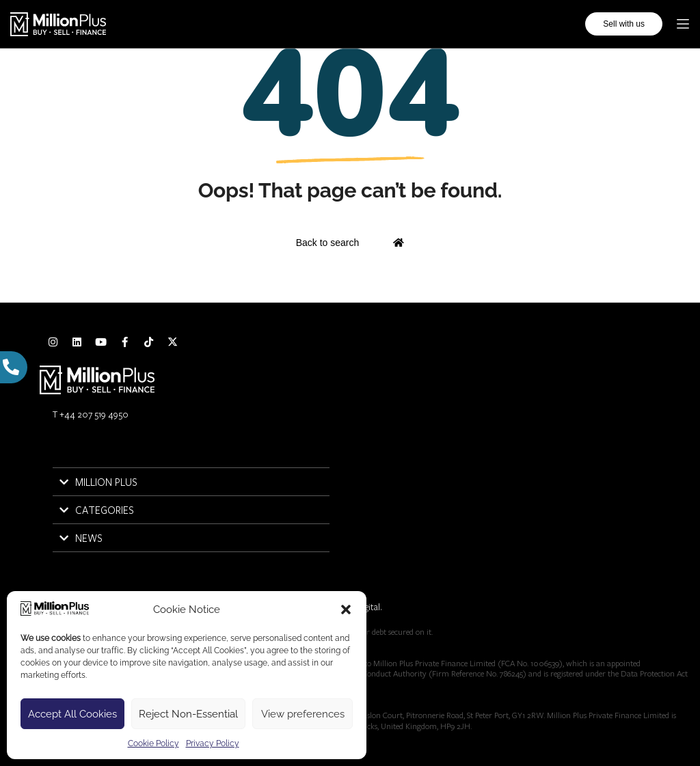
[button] (346, 610)
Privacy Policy (213, 743)
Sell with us (624, 24)
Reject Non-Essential (188, 714)
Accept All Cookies (72, 714)
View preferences (303, 714)
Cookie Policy (153, 743)
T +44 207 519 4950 (91, 414)
